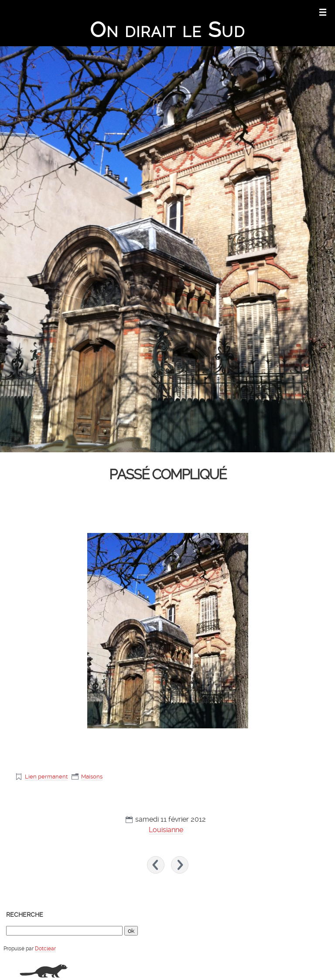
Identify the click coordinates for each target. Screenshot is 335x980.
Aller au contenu (214, 11)
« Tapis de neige (156, 865)
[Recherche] (64, 931)
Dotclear (45, 949)
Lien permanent (46, 777)
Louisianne (166, 830)
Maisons (92, 777)
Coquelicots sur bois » (180, 865)
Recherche (25, 915)
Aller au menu (258, 11)
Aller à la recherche (305, 11)
